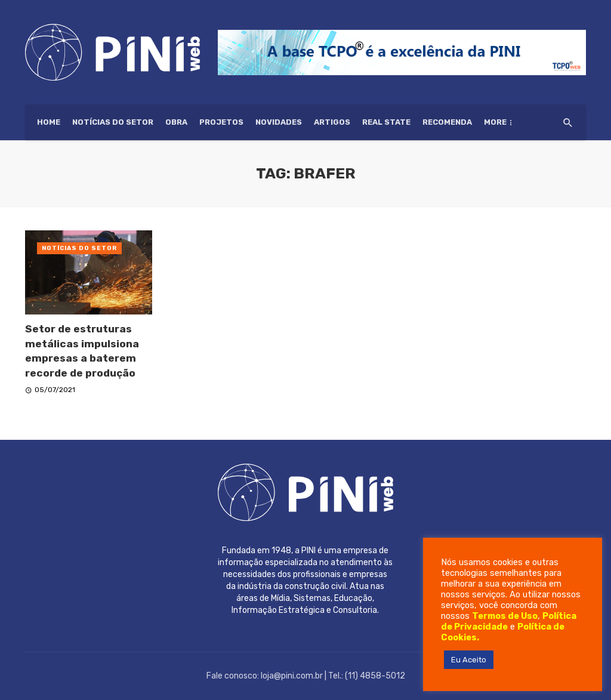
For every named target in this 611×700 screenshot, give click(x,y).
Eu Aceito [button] (469, 660)
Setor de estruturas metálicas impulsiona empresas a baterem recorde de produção (82, 351)
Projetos (221, 122)
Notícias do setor (113, 122)
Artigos (332, 122)
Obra (176, 122)
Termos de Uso (505, 616)
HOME (49, 122)
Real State (386, 122)
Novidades (279, 122)
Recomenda (447, 122)
